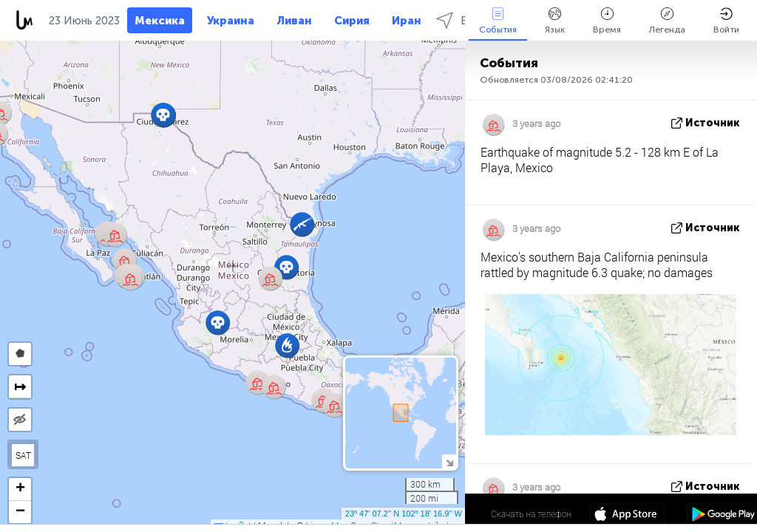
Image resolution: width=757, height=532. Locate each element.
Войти (726, 21)
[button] (286, 267)
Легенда (667, 21)
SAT (23, 455)
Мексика (160, 21)
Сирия (352, 21)
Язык (555, 21)
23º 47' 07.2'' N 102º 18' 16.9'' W (404, 514)
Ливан (294, 21)
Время (607, 21)
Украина (231, 21)
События (498, 21)
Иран (407, 21)
